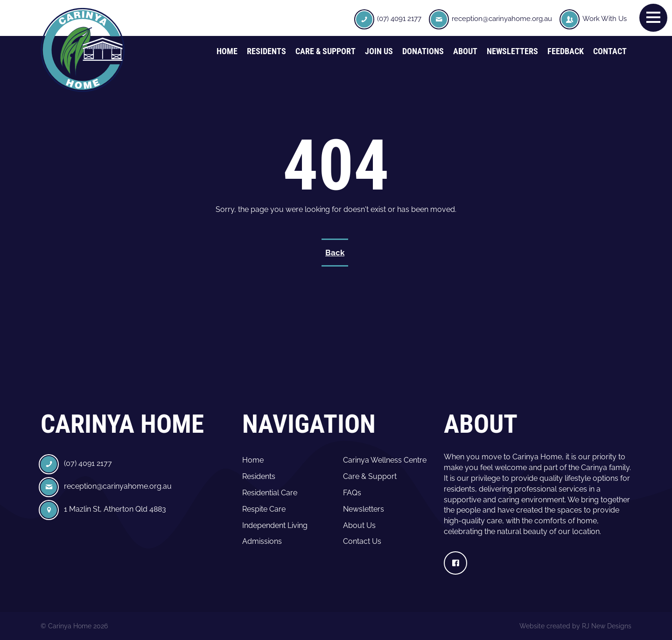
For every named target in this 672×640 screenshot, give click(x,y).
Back (335, 253)
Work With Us (605, 19)
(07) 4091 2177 (399, 19)
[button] (653, 17)
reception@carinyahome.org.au (502, 19)
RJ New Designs (607, 626)
